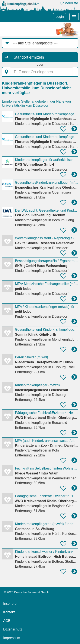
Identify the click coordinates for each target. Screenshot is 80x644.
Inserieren (11, 604)
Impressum (12, 638)
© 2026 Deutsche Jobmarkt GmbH (26, 592)
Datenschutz (13, 629)
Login (60, 17)
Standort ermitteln (29, 57)
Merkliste (69, 3)
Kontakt (9, 612)
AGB (7, 621)
